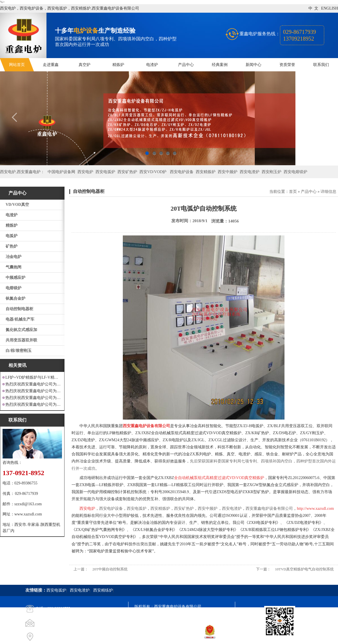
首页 (293, 192)
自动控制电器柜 (19, 309)
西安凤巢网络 (166, 637)
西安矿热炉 (127, 172)
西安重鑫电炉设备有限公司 (269, 509)
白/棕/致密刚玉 (19, 351)
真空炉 (84, 65)
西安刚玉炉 (272, 172)
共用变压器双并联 (21, 340)
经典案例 (220, 65)
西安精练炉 (103, 590)
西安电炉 (85, 172)
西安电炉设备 (182, 172)
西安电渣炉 (250, 172)
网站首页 (17, 65)
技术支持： (144, 637)
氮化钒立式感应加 (21, 330)
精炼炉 (118, 65)
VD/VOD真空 (17, 205)
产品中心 (186, 65)
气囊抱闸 (14, 267)
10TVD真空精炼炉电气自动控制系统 (304, 569)
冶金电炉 (14, 257)
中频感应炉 (15, 278)
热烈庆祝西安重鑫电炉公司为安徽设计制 (34, 404)
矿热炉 (12, 246)
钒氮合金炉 (15, 298)
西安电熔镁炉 (295, 172)
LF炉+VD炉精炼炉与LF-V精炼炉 (34, 377)
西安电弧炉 (105, 172)
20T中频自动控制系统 (110, 569)
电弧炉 (12, 236)
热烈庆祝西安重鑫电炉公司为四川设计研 (34, 391)
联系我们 (321, 65)
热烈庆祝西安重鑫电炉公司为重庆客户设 (34, 398)
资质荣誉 (287, 65)
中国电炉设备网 (61, 172)
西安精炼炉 (206, 172)
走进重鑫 (51, 65)
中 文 (313, 8)
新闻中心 (253, 65)
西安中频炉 (228, 172)
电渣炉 (152, 65)
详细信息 (328, 192)
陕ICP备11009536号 (175, 617)
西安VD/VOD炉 (153, 172)
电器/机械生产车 (20, 319)
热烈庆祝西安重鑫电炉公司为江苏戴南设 (34, 384)
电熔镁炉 (14, 288)
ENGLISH (330, 8)
